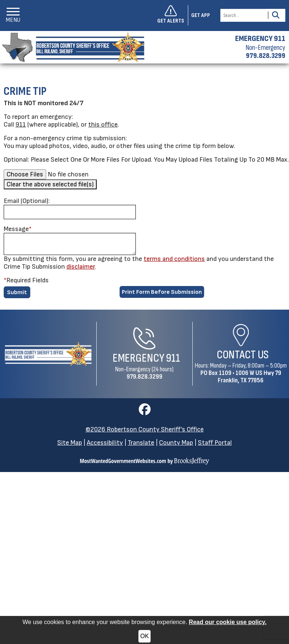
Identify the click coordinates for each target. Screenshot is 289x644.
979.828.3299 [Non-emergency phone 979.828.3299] (266, 56)
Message (18, 229)
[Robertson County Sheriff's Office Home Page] (48, 354)
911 (21, 125)
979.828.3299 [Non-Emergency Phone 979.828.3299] (144, 377)
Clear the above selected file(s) (50, 184)
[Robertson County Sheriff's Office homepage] (72, 47)
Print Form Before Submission (162, 292)
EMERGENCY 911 (260, 39)
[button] (13, 15)
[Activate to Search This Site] (276, 15)
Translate (141, 443)
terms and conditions (174, 259)
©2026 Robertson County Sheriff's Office (145, 429)
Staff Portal (215, 443)
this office (103, 125)
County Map (176, 443)
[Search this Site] (243, 15)
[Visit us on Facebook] (145, 412)
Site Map (70, 443)
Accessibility (105, 443)
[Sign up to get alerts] (173, 16)
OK (144, 636)
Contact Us (243, 355)
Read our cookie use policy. (228, 622)
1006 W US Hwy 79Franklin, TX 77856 (250, 377)
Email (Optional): (27, 201)
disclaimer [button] (81, 267)
